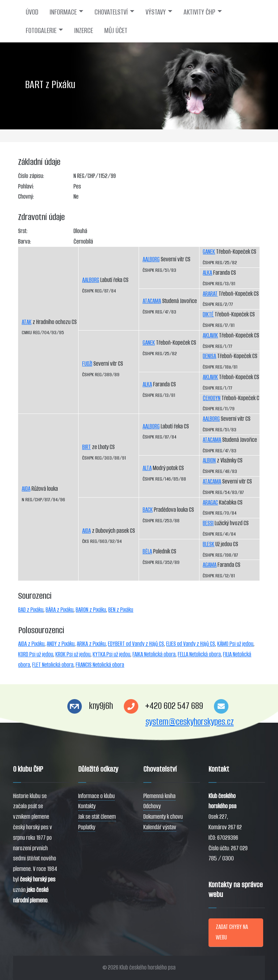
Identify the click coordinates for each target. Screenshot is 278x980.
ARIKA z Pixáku (91, 644)
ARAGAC (210, 503)
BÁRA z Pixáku (60, 610)
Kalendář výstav (160, 827)
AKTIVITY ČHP (199, 12)
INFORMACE (63, 12)
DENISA (209, 356)
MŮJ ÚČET (116, 30)
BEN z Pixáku (121, 610)
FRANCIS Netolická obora (100, 665)
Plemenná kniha (159, 796)
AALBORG (91, 280)
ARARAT (210, 294)
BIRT (87, 447)
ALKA (147, 384)
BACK (148, 510)
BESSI (208, 523)
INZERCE (84, 30)
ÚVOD (32, 12)
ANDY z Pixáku (61, 644)
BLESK (208, 544)
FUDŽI (87, 364)
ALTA (147, 468)
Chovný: (26, 197)
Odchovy (152, 806)
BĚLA (147, 551)
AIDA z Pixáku (31, 644)
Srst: (23, 231)
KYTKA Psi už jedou (111, 654)
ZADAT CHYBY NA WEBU (232, 932)
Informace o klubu (96, 796)
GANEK (149, 343)
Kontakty (87, 806)
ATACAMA (152, 301)
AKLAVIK (210, 335)
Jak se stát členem (97, 817)
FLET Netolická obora (53, 665)
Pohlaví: (26, 186)
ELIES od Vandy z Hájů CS (191, 644)
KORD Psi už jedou (36, 654)
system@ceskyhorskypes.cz (190, 722)
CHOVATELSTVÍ (111, 12)
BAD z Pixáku (31, 610)
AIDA (26, 489)
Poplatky (87, 827)
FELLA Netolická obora (199, 654)
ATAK (27, 322)
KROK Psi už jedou (73, 654)
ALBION (209, 460)
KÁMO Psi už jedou (235, 644)
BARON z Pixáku (91, 610)
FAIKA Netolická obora (154, 654)
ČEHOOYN (212, 398)
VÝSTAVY (156, 12)
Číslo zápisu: (31, 176)
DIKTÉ (208, 314)
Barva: (25, 242)
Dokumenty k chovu (163, 817)
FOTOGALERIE (41, 30)
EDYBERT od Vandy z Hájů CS (136, 644)
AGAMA (210, 565)
